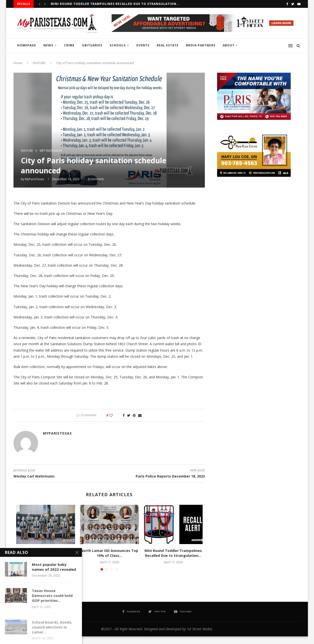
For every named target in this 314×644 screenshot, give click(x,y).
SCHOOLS (118, 45)
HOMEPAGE (27, 45)
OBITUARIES (92, 45)
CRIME (69, 45)
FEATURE (39, 63)
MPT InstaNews (51, 151)
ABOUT (229, 45)
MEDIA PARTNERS (201, 45)
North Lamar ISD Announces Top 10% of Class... (109, 553)
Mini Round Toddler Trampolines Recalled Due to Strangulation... (115, 4)
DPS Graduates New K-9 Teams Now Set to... (46, 553)
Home (18, 63)
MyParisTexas (34, 179)
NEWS (48, 45)
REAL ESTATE (168, 45)
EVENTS (143, 45)
